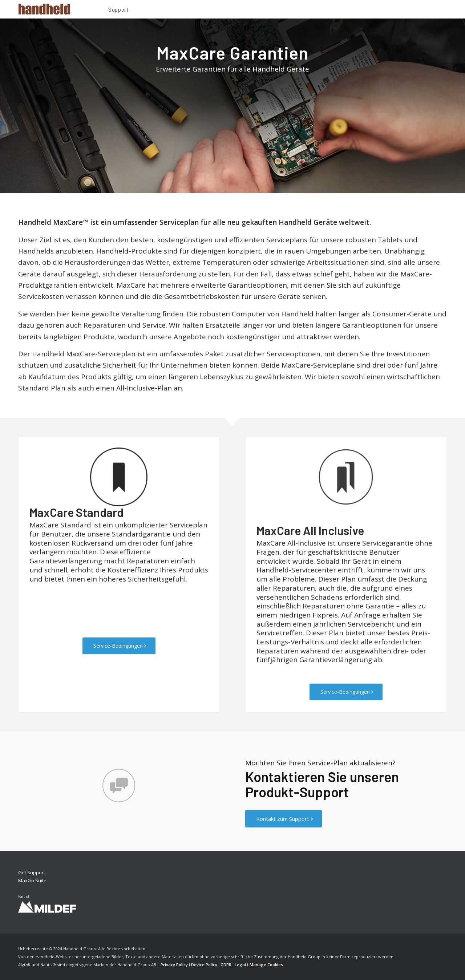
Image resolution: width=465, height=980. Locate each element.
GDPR (226, 965)
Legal (240, 965)
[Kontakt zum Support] (284, 819)
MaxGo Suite (32, 880)
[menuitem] (118, 11)
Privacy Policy (174, 965)
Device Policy (204, 965)
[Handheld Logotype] (44, 9)
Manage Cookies (266, 965)
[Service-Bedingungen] (119, 646)
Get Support (32, 872)
